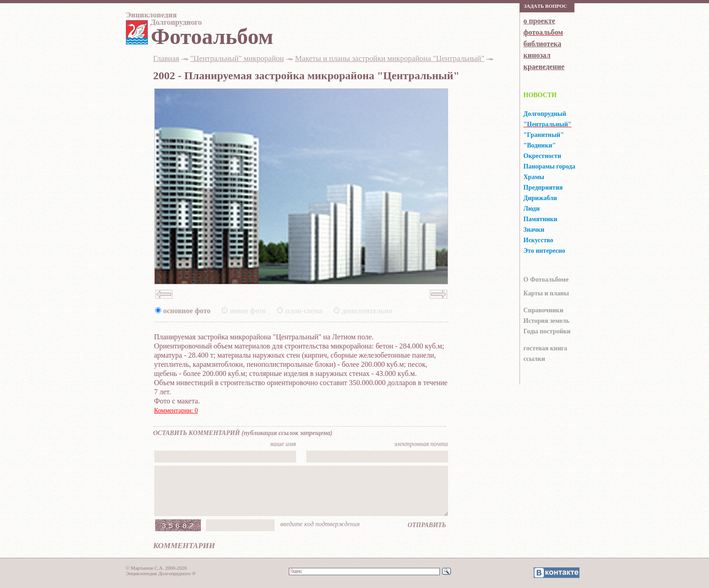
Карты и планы (546, 293)
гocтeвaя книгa (546, 348)
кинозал (537, 55)
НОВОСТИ (540, 95)
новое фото (248, 311)
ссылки (534, 359)
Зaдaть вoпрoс (546, 6)
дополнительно (367, 311)
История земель (547, 321)
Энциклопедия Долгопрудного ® (161, 573)
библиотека (543, 44)
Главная (166, 58)
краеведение (544, 67)
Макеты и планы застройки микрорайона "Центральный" (390, 58)
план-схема (304, 311)
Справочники (544, 310)
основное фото (187, 311)
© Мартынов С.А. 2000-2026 (157, 568)
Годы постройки (547, 331)
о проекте (539, 21)
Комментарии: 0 (176, 411)
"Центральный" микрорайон (237, 58)
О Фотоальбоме (546, 280)
